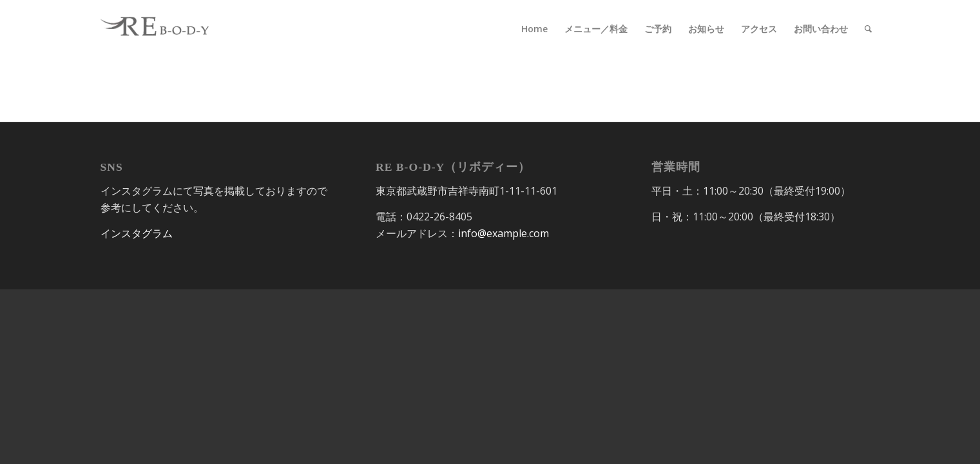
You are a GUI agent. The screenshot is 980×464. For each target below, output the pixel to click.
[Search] (868, 29)
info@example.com (504, 233)
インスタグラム (137, 233)
